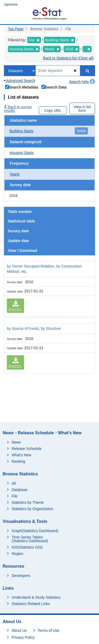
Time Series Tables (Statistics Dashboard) (30, 539)
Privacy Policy (23, 637)
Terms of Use (49, 630)
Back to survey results (18, 109)
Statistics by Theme (28, 502)
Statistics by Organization (32, 509)
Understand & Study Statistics (36, 597)
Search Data (54, 87)
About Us (19, 630)
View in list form (82, 109)
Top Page (16, 29)
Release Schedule (27, 449)
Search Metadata (22, 87)
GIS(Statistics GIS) (27, 547)
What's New (21, 455)
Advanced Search (20, 81)
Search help (82, 82)
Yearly (15, 174)
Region (17, 554)
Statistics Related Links (31, 604)
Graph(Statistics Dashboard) (35, 531)
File (15, 496)
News (16, 442)
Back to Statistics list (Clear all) (68, 58)
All (14, 483)
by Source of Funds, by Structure (34, 328)
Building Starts (21, 131)
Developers (21, 576)
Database (20, 490)
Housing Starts (22, 153)
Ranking (18, 461)
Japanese (11, 5)
